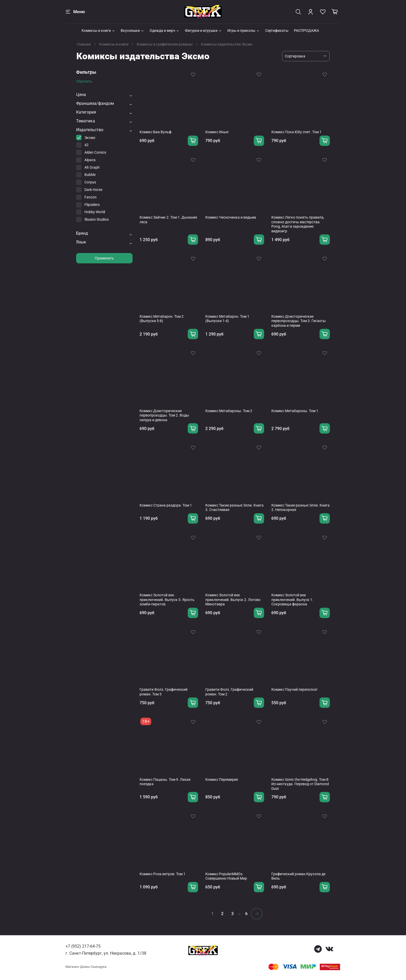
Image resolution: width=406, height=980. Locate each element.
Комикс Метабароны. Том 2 (229, 411)
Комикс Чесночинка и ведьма (231, 217)
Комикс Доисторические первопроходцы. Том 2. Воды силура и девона (164, 415)
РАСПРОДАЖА (306, 31)
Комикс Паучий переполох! (294, 689)
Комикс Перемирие (222, 779)
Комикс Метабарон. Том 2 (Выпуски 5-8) (162, 319)
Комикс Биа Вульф (155, 132)
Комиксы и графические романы (165, 44)
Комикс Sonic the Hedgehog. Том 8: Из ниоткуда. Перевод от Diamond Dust (300, 784)
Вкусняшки (132, 31)
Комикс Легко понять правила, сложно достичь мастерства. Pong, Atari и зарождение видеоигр (298, 224)
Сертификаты (277, 31)
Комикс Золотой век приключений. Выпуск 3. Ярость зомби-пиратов (167, 600)
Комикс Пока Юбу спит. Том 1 (296, 132)
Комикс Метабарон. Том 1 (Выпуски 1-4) (227, 319)
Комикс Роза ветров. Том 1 (162, 874)
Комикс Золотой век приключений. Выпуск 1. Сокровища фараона (292, 600)
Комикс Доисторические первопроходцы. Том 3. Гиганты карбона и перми (299, 321)
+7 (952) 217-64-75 (83, 946)
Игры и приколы (244, 31)
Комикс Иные (217, 132)
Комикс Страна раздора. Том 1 (166, 505)
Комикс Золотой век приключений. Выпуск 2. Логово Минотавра (233, 600)
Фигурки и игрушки (203, 31)
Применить (104, 258)
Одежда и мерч (165, 31)
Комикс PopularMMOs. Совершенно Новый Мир (226, 876)
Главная (84, 44)
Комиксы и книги (98, 31)
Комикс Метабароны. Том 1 (295, 411)
